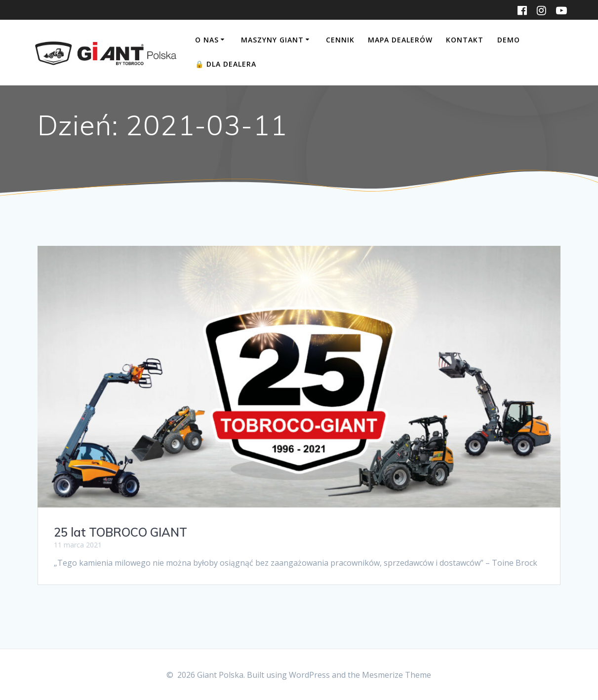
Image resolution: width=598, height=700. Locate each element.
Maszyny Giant (272, 40)
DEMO (509, 40)
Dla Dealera (226, 64)
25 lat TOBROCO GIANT (120, 532)
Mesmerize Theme (397, 675)
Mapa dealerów (400, 40)
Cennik (340, 40)
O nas (207, 40)
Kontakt (465, 40)
